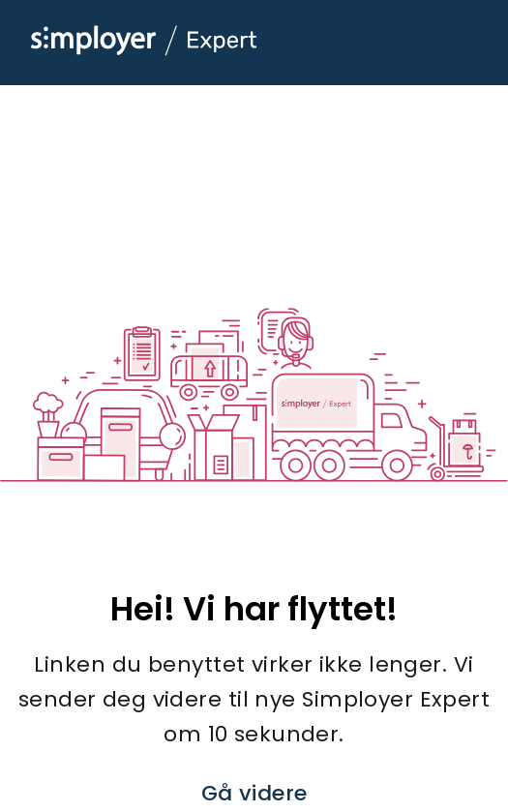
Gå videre (254, 793)
